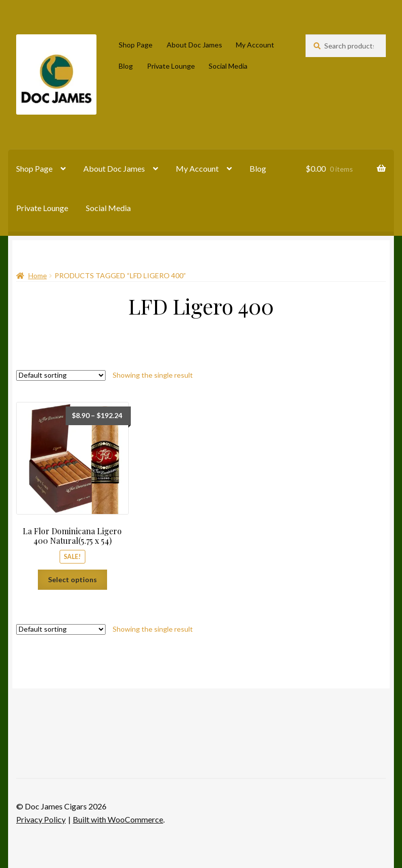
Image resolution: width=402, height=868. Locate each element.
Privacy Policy (41, 819)
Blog (126, 66)
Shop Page (136, 45)
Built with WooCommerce (118, 819)
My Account (255, 45)
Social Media (228, 66)
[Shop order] (61, 375)
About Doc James (194, 45)
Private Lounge (171, 66)
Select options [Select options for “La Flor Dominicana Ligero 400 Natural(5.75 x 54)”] (72, 579)
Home (38, 275)
